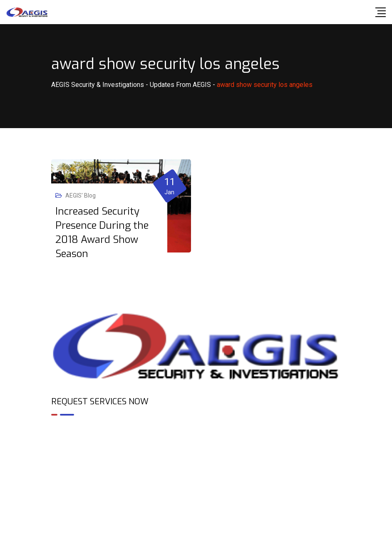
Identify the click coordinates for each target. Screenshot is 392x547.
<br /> (196, 458)
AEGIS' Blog (81, 196)
